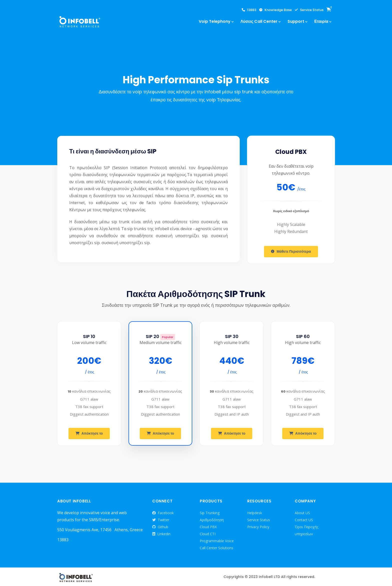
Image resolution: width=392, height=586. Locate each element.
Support (296, 21)
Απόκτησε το (89, 433)
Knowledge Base (275, 10)
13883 (249, 10)
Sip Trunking (210, 513)
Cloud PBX (208, 527)
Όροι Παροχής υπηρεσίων (306, 530)
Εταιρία (321, 21)
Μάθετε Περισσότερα (291, 252)
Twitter (161, 520)
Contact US (304, 520)
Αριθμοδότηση (212, 520)
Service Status (309, 10)
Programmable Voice (217, 541)
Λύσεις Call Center (259, 21)
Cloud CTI (208, 534)
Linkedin (161, 534)
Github (160, 527)
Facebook (163, 513)
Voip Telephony (215, 21)
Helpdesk (255, 513)
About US (302, 513)
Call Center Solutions (216, 548)
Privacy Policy (258, 527)
